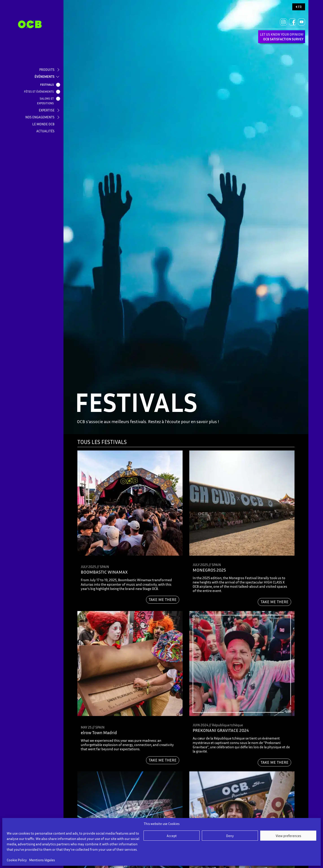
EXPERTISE (47, 110)
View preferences (288, 836)
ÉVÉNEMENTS (45, 76)
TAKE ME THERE (163, 599)
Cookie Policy (17, 860)
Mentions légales (42, 860)
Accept (172, 836)
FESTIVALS (48, 85)
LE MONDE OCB (43, 124)
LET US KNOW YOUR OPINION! (282, 37)
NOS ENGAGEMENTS (40, 117)
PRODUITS (47, 70)
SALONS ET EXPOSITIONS (46, 101)
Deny (230, 836)
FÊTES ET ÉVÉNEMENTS (40, 92)
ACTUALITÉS (45, 131)
